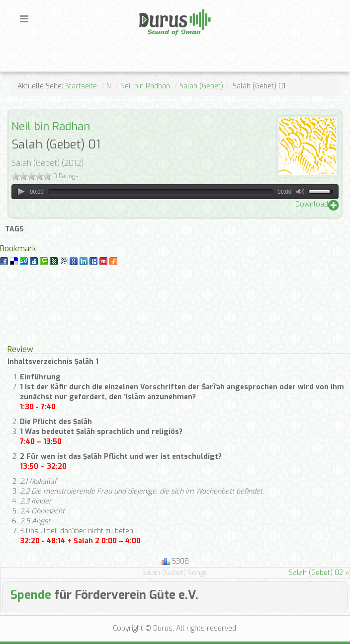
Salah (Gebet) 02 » (319, 573)
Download (312, 204)
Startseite (81, 86)
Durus (149, 8)
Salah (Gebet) (201, 86)
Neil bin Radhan (145, 86)
